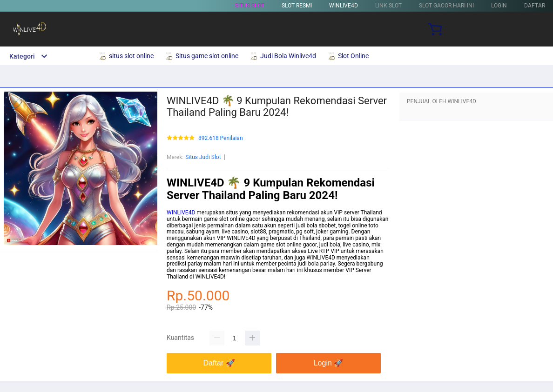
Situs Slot (250, 6)
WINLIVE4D (344, 6)
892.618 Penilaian (221, 138)
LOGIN (499, 6)
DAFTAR (535, 6)
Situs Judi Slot (203, 157)
